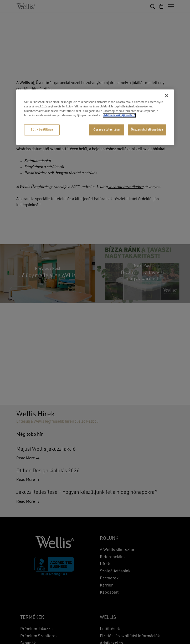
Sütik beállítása (42, 130)
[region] (95, 117)
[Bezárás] (167, 96)
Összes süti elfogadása (147, 130)
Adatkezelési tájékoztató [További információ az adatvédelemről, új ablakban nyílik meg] (119, 116)
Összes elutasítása (106, 130)
